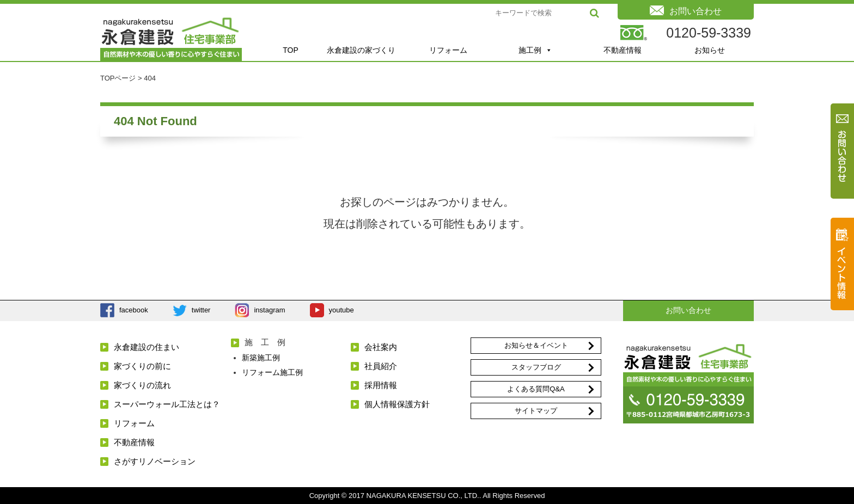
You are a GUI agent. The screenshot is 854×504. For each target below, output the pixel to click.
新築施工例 (261, 358)
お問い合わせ (688, 310)
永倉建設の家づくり (361, 50)
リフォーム (448, 50)
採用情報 (381, 385)
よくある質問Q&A (536, 389)
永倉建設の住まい (147, 347)
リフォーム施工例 (272, 372)
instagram (269, 310)
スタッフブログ (536, 367)
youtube (341, 310)
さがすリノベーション (155, 461)
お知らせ (710, 50)
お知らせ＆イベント (536, 345)
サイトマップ (536, 411)
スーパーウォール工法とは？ (167, 404)
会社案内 (381, 347)
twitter (201, 310)
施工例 (535, 50)
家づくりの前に (142, 366)
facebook (134, 310)
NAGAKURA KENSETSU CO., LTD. (423, 496)
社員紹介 (381, 366)
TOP (291, 50)
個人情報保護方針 (397, 404)
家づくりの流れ (142, 385)
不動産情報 (623, 50)
